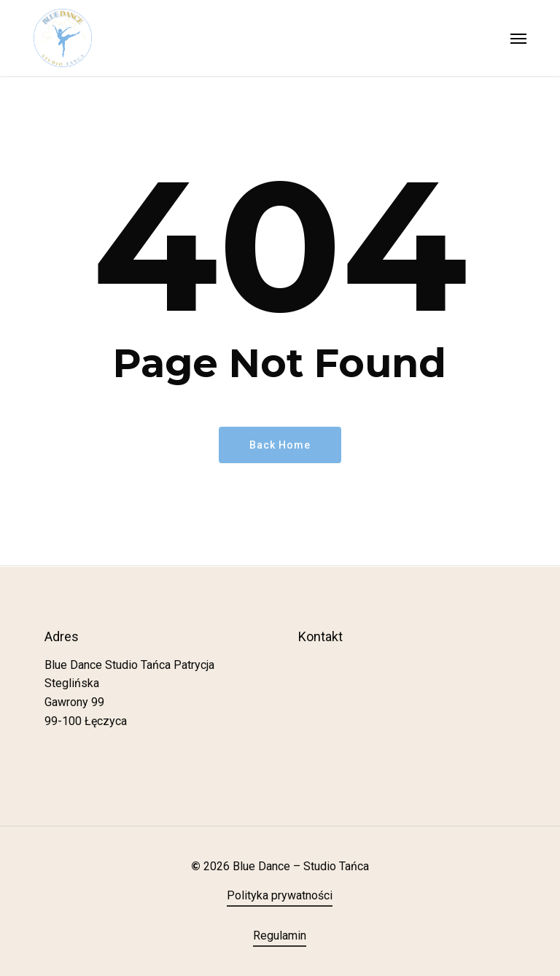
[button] (518, 38)
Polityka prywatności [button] (280, 895)
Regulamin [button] (280, 936)
